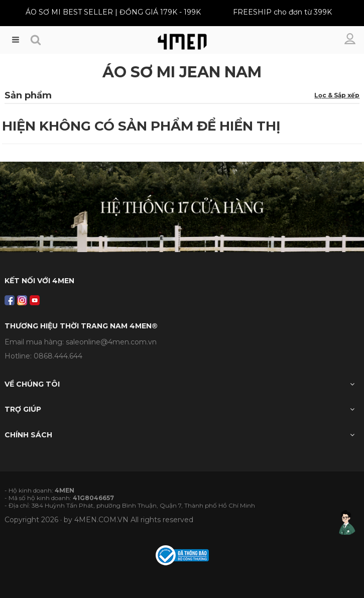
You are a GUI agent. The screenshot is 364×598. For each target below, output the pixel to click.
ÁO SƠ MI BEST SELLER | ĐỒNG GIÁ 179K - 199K (113, 12)
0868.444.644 (58, 356)
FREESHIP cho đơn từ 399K (282, 12)
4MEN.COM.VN (101, 520)
